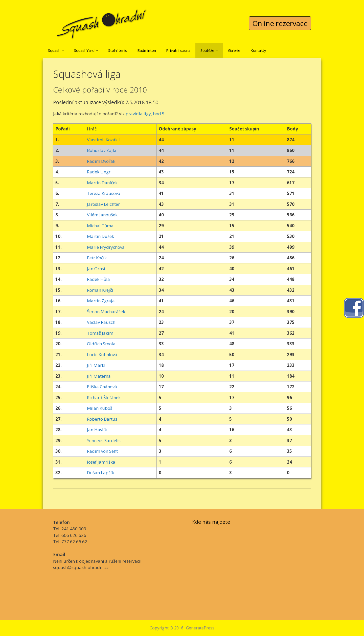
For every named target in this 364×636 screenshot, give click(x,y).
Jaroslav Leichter (103, 204)
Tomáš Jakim (100, 333)
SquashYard (86, 50)
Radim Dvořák (101, 161)
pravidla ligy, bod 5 (145, 114)
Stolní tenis (118, 50)
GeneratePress (200, 628)
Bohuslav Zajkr (102, 150)
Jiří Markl (96, 365)
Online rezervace (280, 23)
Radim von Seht (102, 451)
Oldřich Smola (101, 344)
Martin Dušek (100, 236)
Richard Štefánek (104, 397)
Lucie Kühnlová (102, 355)
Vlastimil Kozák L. (104, 140)
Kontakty (258, 50)
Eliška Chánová (102, 387)
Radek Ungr (99, 172)
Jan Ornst (96, 269)
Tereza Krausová (104, 193)
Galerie (234, 50)
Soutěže (209, 50)
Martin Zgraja (101, 301)
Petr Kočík (97, 258)
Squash (56, 50)
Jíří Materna (99, 376)
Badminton (147, 50)
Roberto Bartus (102, 419)
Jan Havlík (97, 430)
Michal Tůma (100, 226)
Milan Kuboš (100, 408)
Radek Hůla (98, 279)
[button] (63, 50)
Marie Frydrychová (106, 247)
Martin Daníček (102, 183)
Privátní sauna (178, 50)
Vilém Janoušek (102, 215)
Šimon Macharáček (106, 312)
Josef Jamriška (101, 462)
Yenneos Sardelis (104, 440)
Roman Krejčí (100, 290)
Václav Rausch (101, 322)
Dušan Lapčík (100, 473)
